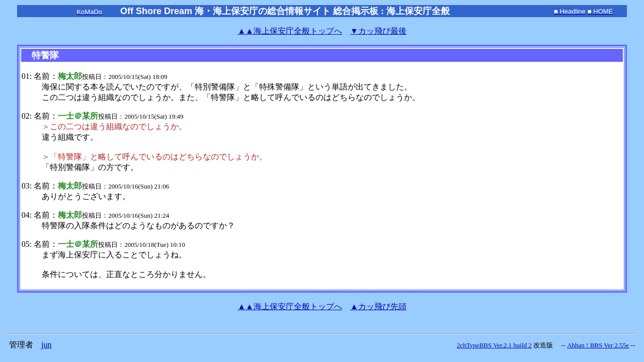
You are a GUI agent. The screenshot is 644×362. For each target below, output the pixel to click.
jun (46, 345)
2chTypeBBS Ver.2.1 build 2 (494, 345)
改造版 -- (549, 345)
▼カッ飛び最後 (378, 31)
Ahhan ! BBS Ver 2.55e (598, 345)
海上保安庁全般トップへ (290, 31)
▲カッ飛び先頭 (378, 306)
